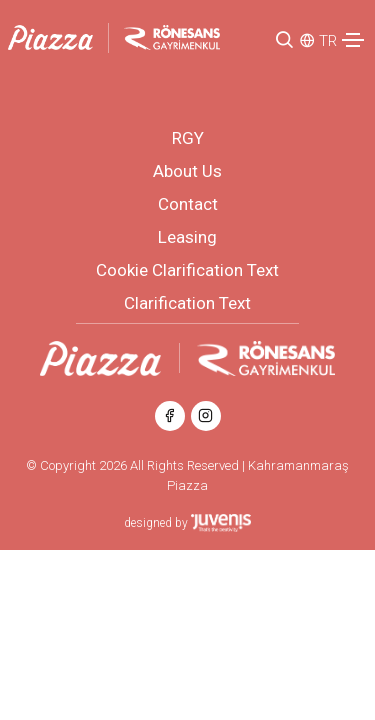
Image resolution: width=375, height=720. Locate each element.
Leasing (187, 237)
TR (328, 41)
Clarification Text (187, 303)
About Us (187, 171)
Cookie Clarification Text (187, 270)
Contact (188, 204)
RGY (188, 138)
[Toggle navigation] (353, 40)
